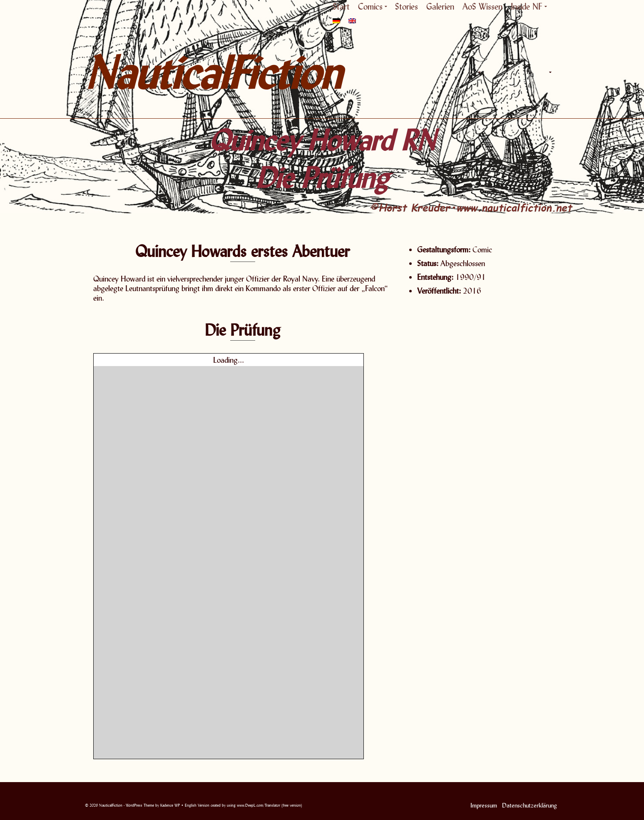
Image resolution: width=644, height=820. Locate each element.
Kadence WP (170, 805)
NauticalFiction (160, 72)
